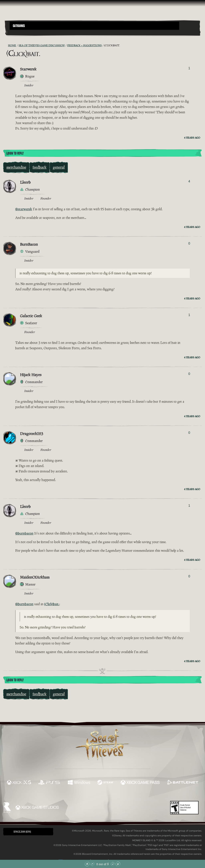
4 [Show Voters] (189, 181)
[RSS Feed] (6, 45)
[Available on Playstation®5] (49, 783)
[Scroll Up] (92, 864)
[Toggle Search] (17, 32)
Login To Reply (15, 153)
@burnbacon (24, 533)
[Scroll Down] (113, 864)
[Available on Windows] (79, 783)
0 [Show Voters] (189, 243)
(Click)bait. (52, 604)
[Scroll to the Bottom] (118, 864)
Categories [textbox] (19, 26)
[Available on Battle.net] (182, 783)
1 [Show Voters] (189, 68)
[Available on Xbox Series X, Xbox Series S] (19, 783)
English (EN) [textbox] (22, 832)
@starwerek (24, 209)
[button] (94, 26)
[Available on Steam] (105, 783)
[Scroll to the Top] (87, 864)
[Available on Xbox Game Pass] (140, 783)
